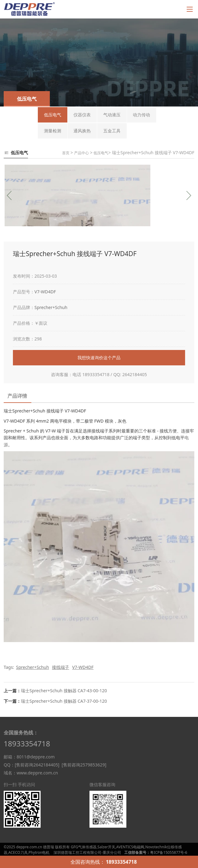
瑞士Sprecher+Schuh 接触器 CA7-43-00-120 (64, 691)
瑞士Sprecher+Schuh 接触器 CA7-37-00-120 (64, 701)
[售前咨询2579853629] (84, 765)
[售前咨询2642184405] (37, 765)
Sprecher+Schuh (51, 307)
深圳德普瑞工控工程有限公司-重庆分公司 (87, 852)
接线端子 (61, 667)
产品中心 (81, 153)
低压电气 (101, 153)
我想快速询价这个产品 (99, 358)
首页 (66, 153)
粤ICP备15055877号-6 (169, 852)
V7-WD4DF (45, 292)
